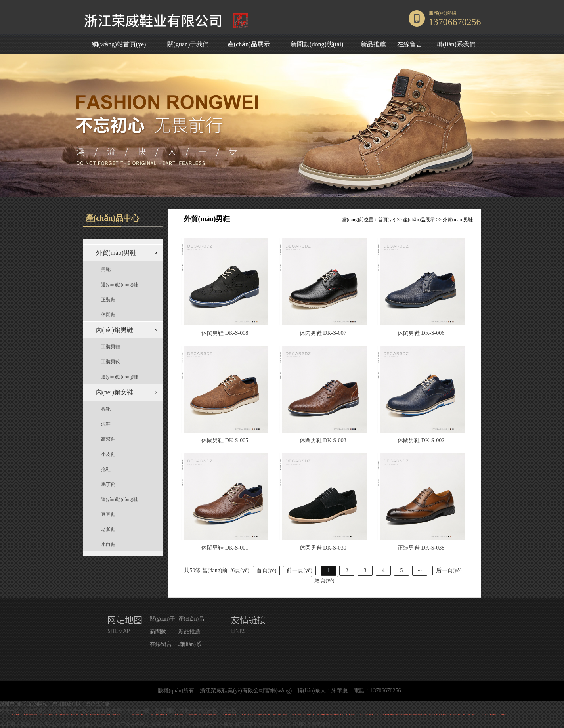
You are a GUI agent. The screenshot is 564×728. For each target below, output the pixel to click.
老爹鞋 (108, 529)
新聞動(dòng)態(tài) (317, 44)
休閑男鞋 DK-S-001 (225, 548)
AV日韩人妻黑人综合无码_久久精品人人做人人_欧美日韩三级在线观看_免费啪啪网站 (90, 724)
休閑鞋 (108, 315)
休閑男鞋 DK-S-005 (225, 440)
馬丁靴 (108, 484)
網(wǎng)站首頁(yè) (119, 44)
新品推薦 (373, 44)
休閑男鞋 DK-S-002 (421, 440)
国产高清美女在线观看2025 (263, 724)
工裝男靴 (111, 362)
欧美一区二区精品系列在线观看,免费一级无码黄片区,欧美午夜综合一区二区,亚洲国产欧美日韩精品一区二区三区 (118, 711)
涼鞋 (106, 424)
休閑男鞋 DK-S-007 (323, 333)
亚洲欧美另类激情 (312, 724)
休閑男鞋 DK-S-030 (323, 548)
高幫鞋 (108, 439)
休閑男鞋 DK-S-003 (323, 440)
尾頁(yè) (324, 580)
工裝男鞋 (111, 347)
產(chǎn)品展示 (249, 44)
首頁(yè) (387, 220)
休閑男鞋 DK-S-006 (421, 333)
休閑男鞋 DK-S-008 (225, 333)
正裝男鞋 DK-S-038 (421, 548)
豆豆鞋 (108, 514)
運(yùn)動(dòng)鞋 (120, 285)
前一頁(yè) (299, 570)
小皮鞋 (108, 454)
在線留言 (410, 44)
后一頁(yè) (449, 570)
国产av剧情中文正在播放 (207, 724)
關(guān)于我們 (188, 44)
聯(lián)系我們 (456, 44)
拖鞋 (106, 469)
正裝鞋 (108, 300)
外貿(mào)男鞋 (458, 220)
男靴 (106, 269)
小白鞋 (108, 545)
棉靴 (106, 409)
